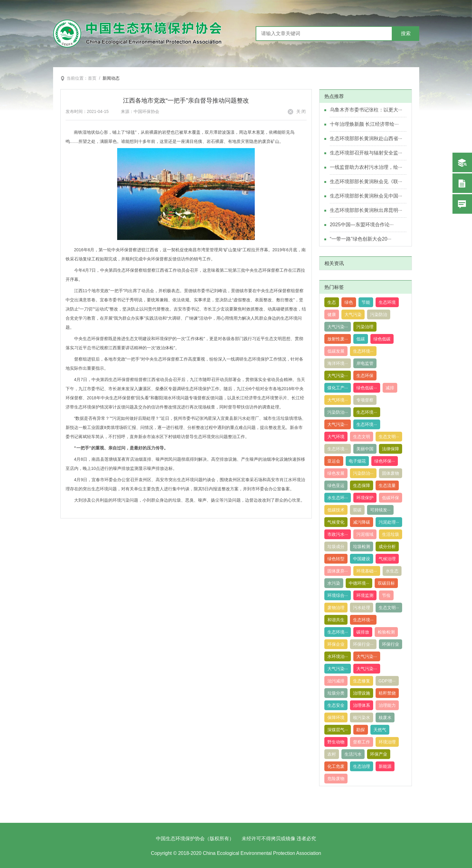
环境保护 (365, 498)
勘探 (361, 730)
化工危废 (336, 766)
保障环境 (336, 717)
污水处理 (362, 608)
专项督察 (365, 400)
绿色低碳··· (367, 388)
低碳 (361, 339)
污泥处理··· (389, 522)
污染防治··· (338, 412)
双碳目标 (386, 583)
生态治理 (362, 766)
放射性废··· (338, 339)
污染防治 (379, 314)
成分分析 (387, 547)
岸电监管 (365, 363)
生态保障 (362, 485)
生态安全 (336, 705)
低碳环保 (391, 498)
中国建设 (362, 559)
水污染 (334, 583)
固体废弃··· (338, 571)
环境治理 (387, 742)
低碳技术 (336, 510)
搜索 (406, 33)
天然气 (380, 730)
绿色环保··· (385, 461)
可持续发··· (380, 510)
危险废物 (336, 779)
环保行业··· (363, 644)
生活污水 (353, 754)
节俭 (386, 595)
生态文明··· (389, 437)
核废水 (385, 717)
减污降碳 (362, 522)
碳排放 (363, 632)
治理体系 (362, 705)
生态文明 (362, 437)
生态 (332, 302)
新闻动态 (111, 78)
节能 (366, 302)
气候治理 (387, 559)
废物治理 (336, 608)
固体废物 (391, 473)
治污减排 (336, 681)
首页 (92, 78)
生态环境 (387, 302)
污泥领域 (365, 534)
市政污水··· (338, 534)
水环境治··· (338, 656)
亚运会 (334, 461)
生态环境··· (363, 351)
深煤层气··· (338, 730)
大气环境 (336, 437)
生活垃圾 (391, 534)
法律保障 (391, 449)
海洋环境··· (338, 363)
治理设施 (362, 693)
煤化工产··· (338, 388)
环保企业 (336, 644)
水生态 (392, 571)
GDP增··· (387, 681)
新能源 (385, 766)
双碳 (357, 510)
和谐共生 (336, 620)
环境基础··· (367, 571)
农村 (332, 754)
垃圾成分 (336, 547)
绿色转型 (336, 559)
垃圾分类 (336, 693)
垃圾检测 (362, 547)
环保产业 (379, 754)
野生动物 (336, 742)
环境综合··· (338, 595)
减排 (390, 388)
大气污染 (353, 314)
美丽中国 (365, 449)
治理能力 (387, 705)
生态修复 (362, 681)
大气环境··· (338, 400)
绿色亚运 (336, 485)
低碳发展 (336, 351)
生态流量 (387, 485)
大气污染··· (338, 327)
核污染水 (362, 717)
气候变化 (336, 522)
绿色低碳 (382, 339)
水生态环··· (338, 498)
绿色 (349, 302)
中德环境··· (359, 583)
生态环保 (365, 376)
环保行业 (391, 644)
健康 (332, 314)
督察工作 (362, 742)
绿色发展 (336, 473)
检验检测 (386, 632)
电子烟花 (357, 461)
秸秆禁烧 (387, 693)
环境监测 (365, 595)
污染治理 (365, 327)
